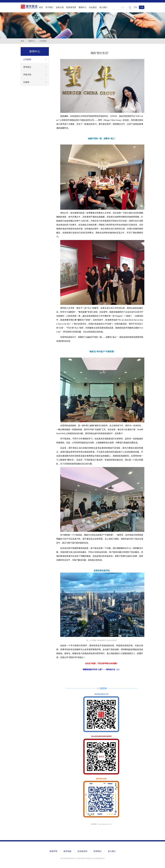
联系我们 (98, 851)
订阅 (142, 7)
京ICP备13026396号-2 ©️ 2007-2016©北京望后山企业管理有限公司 (82, 858)
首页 (41, 7)
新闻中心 (82, 7)
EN (136, 7)
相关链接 (67, 851)
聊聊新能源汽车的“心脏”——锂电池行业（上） (102, 669)
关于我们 (49, 7)
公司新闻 (43, 41)
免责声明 (53, 851)
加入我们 (103, 7)
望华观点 (27, 67)
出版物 (26, 82)
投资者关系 (71, 7)
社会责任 (93, 7)
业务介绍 (60, 7)
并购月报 (27, 75)
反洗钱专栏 (82, 851)
